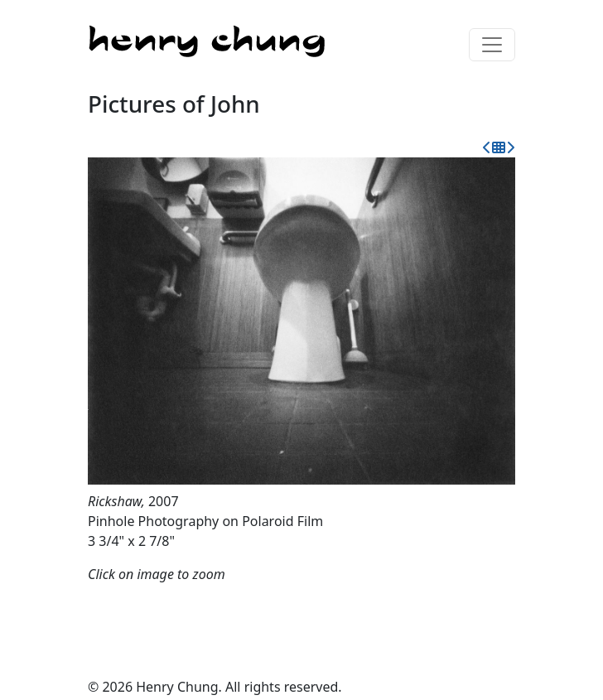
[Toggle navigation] (492, 45)
